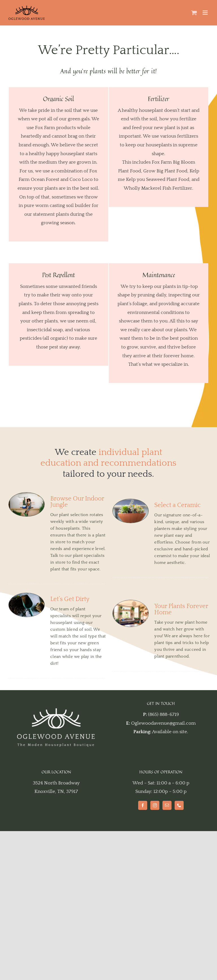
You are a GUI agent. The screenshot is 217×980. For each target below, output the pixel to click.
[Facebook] (143, 805)
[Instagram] (155, 805)
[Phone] (179, 805)
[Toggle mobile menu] (206, 13)
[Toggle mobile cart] (194, 13)
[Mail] (167, 805)
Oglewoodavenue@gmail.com (163, 723)
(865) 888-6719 (163, 714)
